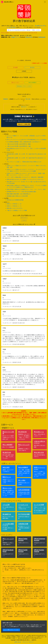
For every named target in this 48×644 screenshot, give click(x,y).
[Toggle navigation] (45, 2)
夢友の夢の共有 (39, 453)
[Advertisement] (24, 49)
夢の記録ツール (39, 432)
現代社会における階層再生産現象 (15, 200)
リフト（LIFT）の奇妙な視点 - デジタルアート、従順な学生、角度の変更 (25, 177)
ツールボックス (23, 505)
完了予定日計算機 (24, 514)
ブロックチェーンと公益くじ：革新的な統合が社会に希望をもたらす (24, 162)
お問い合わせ (18, 642)
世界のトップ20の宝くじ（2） (14, 204)
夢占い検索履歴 (7, 445)
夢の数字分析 (7, 453)
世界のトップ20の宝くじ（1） (14, 206)
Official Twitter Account (23, 539)
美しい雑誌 (22, 480)
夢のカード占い (16, 82)
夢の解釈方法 (7, 514)
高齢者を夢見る (24, 218)
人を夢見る (24, 220)
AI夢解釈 (24, 71)
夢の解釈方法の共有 (40, 26)
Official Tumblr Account (23, 551)
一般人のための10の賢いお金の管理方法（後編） (19, 144)
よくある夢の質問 (11, 27)
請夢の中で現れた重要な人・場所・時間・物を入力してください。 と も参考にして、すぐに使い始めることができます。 (24, 27)
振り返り (32, 67)
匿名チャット (7, 477)
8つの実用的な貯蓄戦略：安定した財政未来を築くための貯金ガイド (24, 142)
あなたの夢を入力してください (11, 630)
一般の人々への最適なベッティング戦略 (17, 210)
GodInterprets (42, 37)
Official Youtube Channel (39, 551)
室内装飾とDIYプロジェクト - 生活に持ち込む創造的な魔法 (21, 192)
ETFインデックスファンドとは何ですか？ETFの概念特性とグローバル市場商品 (27, 140)
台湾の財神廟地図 (24, 490)
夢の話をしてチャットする (24, 86)
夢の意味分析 (22, 432)
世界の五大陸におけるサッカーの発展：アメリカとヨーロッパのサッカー (25, 179)
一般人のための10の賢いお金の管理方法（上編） (19, 146)
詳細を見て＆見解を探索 (24, 124)
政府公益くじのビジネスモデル (15, 208)
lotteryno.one (29, 37)
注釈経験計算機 (23, 524)
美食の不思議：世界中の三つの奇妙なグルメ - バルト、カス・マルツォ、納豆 (26, 189)
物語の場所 (6, 467)
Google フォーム (15, 37)
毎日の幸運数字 (32, 82)
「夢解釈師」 (6, 99)
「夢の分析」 (28, 99)
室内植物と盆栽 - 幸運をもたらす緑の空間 (17, 196)
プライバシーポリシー (28, 642)
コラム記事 (6, 505)
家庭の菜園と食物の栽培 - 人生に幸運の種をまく (19, 194)
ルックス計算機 (39, 505)
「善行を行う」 (24, 107)
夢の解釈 (16, 67)
